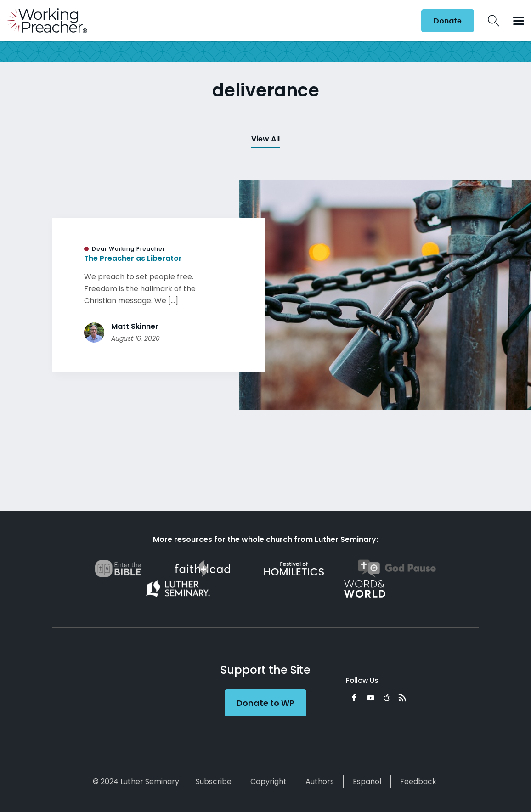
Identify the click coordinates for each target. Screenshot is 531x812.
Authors (320, 781)
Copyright (268, 781)
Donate (448, 21)
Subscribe (214, 781)
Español (367, 781)
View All (265, 139)
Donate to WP (265, 703)
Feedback (418, 781)
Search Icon (494, 21)
